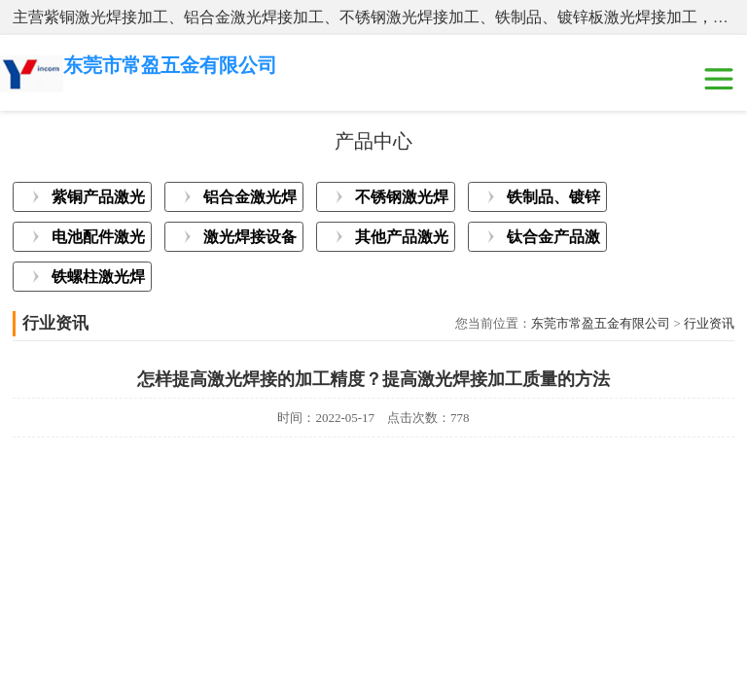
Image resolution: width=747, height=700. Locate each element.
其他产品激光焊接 (402, 240)
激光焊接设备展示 (250, 240)
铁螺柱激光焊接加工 (98, 280)
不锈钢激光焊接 (402, 200)
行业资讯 (709, 323)
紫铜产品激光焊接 (98, 200)
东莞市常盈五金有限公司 (601, 323)
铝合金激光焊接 (250, 200)
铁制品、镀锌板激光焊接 (553, 200)
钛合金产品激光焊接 (553, 240)
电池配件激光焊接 (98, 240)
